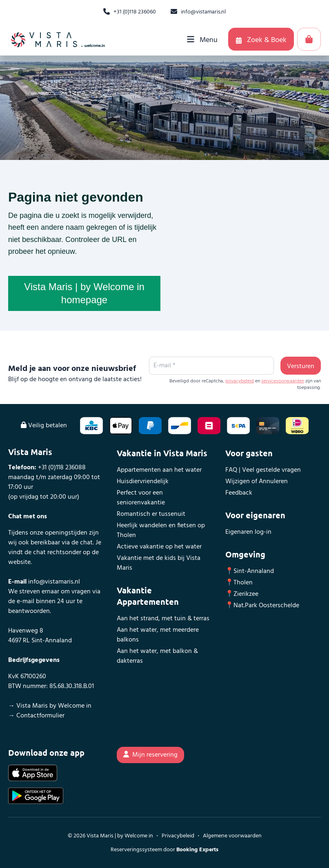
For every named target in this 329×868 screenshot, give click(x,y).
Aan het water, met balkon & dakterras (157, 656)
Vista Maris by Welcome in (54, 706)
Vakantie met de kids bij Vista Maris (159, 563)
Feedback (239, 493)
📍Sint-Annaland (250, 571)
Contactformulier (40, 716)
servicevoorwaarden (283, 381)
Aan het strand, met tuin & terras (163, 619)
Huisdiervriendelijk (143, 482)
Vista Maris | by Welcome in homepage (84, 293)
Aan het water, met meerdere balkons (158, 635)
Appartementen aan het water (159, 470)
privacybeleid (240, 381)
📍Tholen (239, 583)
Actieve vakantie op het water (159, 547)
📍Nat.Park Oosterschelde (262, 606)
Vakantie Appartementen (148, 596)
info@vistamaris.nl (54, 582)
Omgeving (245, 554)
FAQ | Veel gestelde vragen (263, 470)
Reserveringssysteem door (164, 850)
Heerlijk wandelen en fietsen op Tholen (161, 531)
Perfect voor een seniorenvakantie (141, 498)
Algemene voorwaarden (232, 836)
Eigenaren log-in (248, 532)
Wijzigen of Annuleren (257, 482)
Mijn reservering (150, 755)
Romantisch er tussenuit (151, 514)
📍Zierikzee (242, 594)
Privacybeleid (178, 836)
